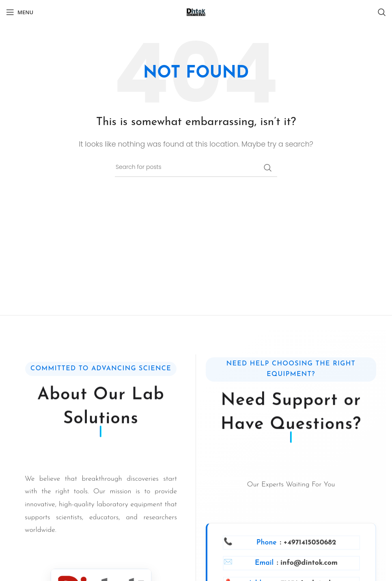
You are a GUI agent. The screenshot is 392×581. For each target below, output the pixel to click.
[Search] (382, 12)
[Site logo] (196, 12)
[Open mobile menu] (20, 12)
